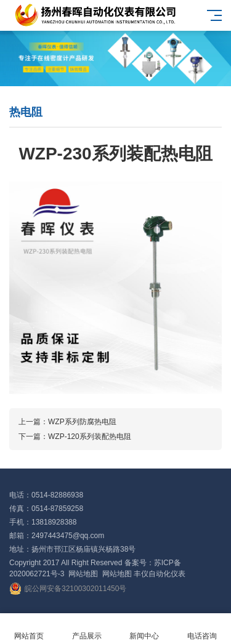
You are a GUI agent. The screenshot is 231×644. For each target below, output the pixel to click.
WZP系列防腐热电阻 (82, 422)
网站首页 (29, 629)
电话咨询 (202, 629)
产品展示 (87, 629)
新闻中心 (145, 629)
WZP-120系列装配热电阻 (90, 437)
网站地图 (83, 574)
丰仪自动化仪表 (160, 574)
